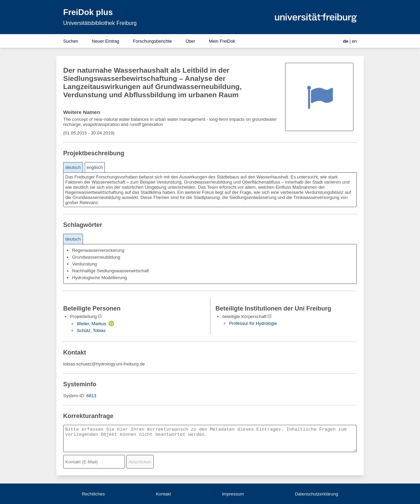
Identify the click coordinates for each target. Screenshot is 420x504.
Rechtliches (93, 494)
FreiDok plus (88, 12)
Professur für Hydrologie (253, 323)
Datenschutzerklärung (317, 494)
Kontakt (163, 494)
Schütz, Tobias (91, 330)
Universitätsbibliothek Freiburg (100, 23)
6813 (91, 396)
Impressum (233, 494)
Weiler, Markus (92, 324)
